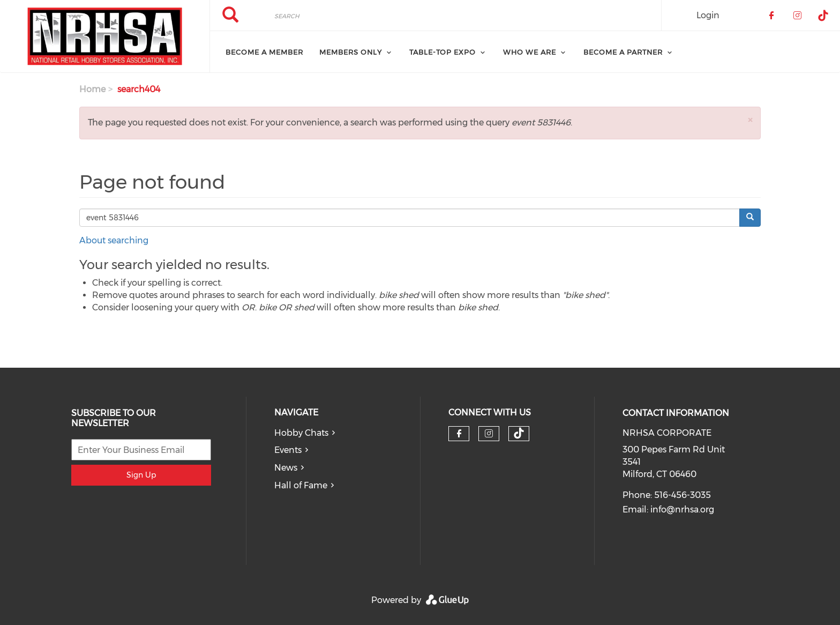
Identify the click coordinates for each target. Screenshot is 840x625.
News (286, 468)
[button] (750, 120)
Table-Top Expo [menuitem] (442, 52)
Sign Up (141, 475)
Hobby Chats (301, 433)
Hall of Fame (301, 485)
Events (288, 450)
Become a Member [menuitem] (264, 52)
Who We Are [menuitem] (530, 52)
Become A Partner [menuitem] (623, 52)
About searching (114, 240)
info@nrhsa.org (682, 509)
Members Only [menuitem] (351, 52)
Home (92, 89)
